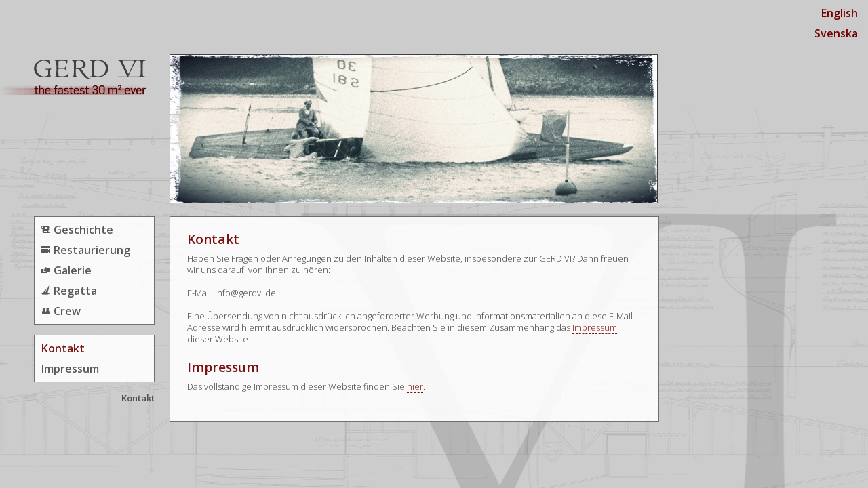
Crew (67, 311)
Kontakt (63, 348)
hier (415, 386)
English (840, 13)
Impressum (70, 369)
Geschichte (83, 230)
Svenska (836, 33)
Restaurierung (92, 250)
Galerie (73, 270)
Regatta (75, 291)
